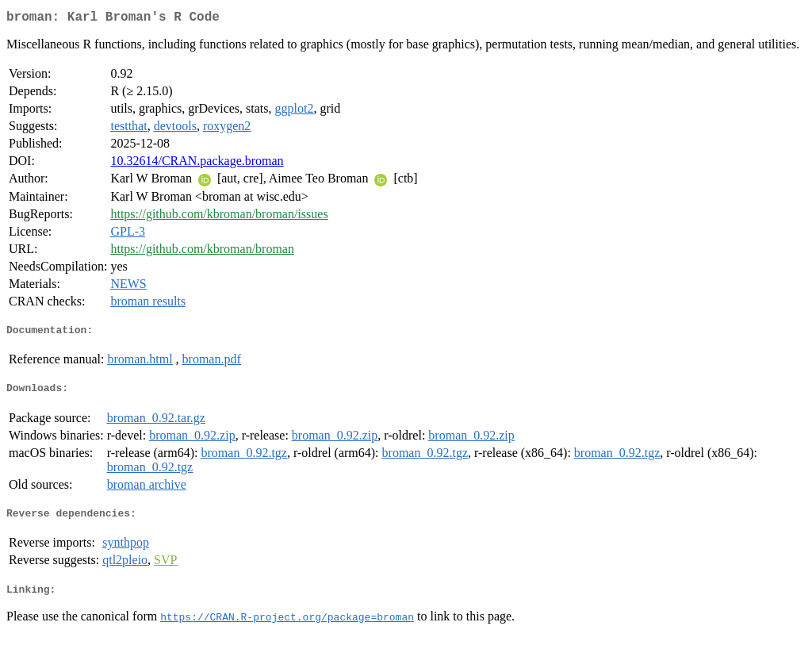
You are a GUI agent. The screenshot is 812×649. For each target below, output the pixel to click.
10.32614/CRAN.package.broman (197, 164)
